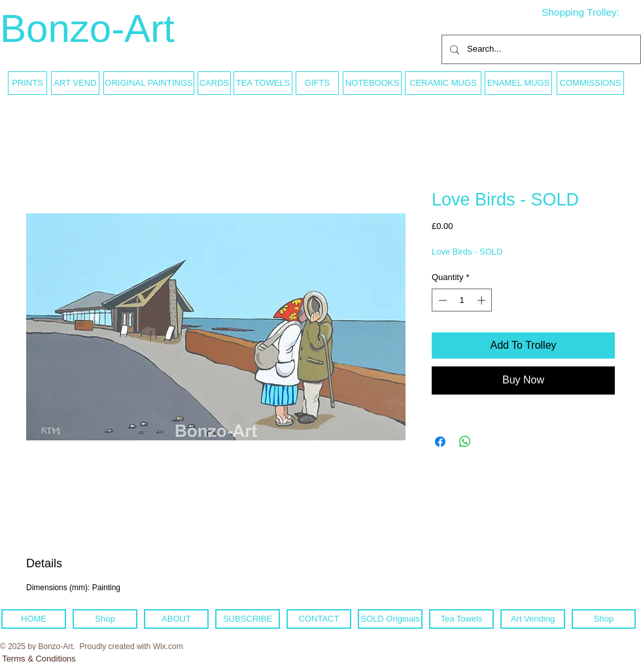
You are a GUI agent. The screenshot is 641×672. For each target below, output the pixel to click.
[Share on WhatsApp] (465, 442)
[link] (591, 12)
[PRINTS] (27, 83)
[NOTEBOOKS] (372, 83)
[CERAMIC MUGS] (443, 83)
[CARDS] (214, 83)
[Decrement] (442, 300)
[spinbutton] (462, 300)
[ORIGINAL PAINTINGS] (149, 83)
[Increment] (483, 300)
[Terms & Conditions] (39, 659)
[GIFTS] (317, 83)
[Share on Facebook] (440, 442)
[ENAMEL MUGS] (518, 83)
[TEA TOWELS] (263, 83)
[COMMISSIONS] (590, 83)
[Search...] (540, 49)
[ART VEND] (75, 83)
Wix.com (168, 646)
